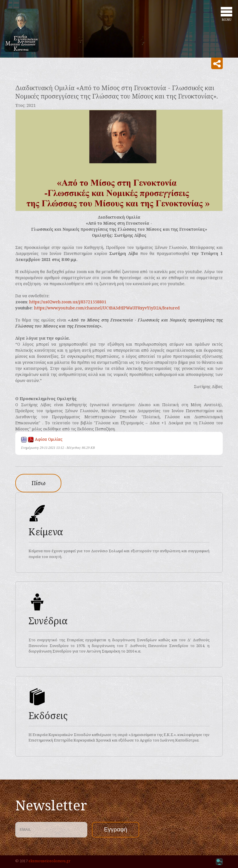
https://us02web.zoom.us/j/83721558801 (68, 302)
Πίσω (38, 483)
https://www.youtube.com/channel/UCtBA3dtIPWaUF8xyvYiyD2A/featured (107, 308)
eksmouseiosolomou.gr (49, 861)
